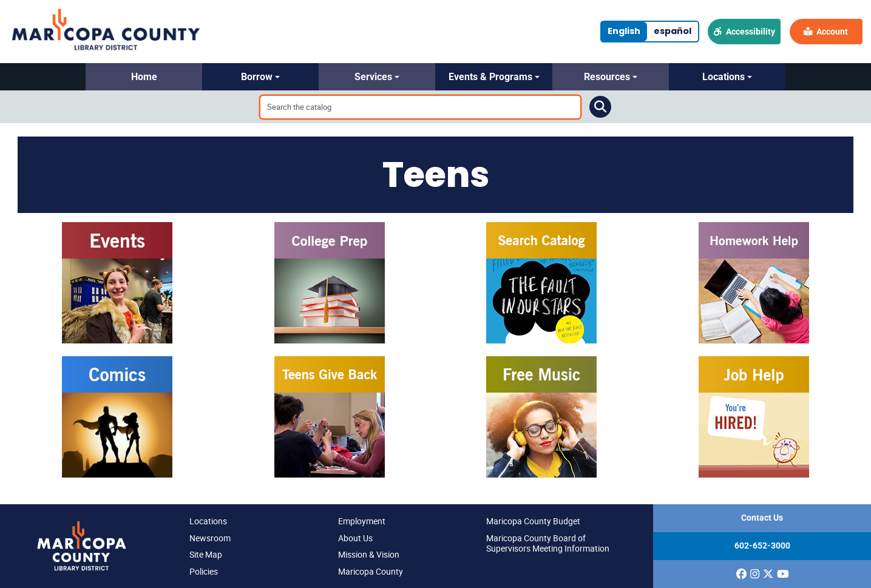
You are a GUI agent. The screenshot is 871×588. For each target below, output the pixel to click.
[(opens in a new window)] (741, 574)
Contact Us (762, 518)
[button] (144, 77)
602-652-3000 (762, 546)
